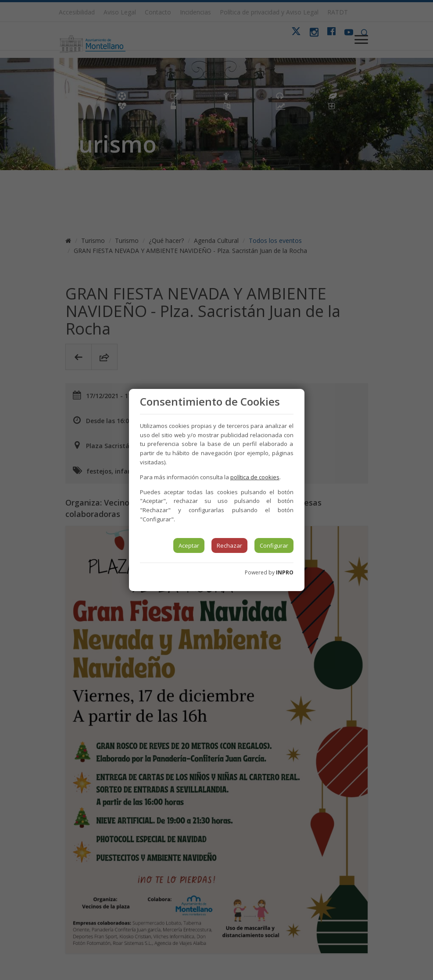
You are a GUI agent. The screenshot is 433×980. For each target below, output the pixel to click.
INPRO (285, 572)
